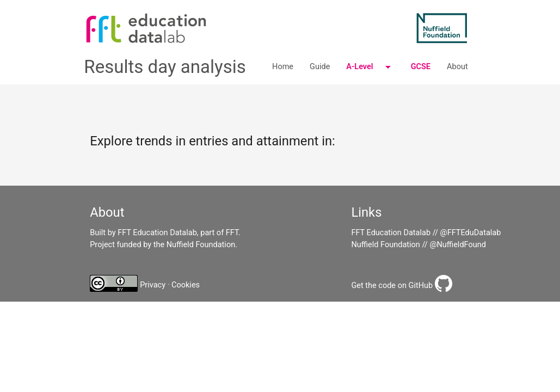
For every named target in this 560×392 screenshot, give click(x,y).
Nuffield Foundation (385, 245)
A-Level (370, 67)
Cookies (186, 285)
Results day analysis (165, 67)
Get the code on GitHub (392, 286)
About (457, 67)
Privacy (153, 285)
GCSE (421, 67)
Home (283, 67)
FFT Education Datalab (391, 233)
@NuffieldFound (457, 245)
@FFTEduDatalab (471, 233)
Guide (320, 67)
